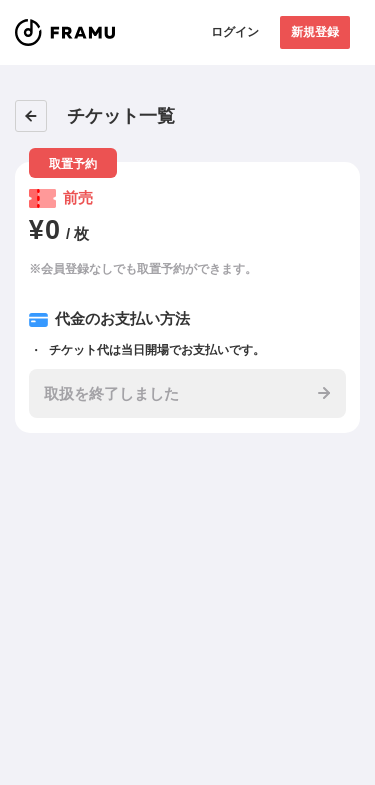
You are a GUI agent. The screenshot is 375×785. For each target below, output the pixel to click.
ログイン (235, 32)
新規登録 (315, 32)
